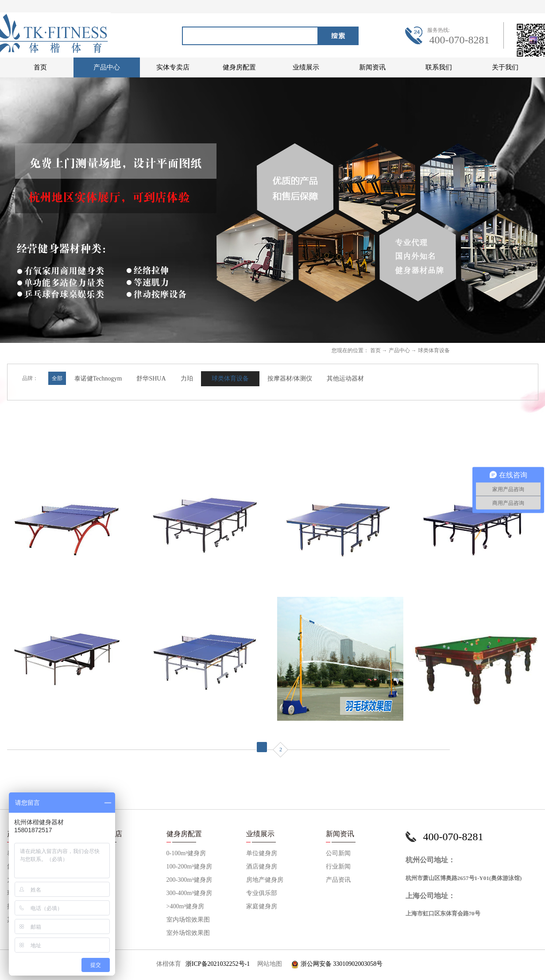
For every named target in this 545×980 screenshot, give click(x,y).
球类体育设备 (434, 350)
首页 (40, 67)
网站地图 (268, 964)
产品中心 (399, 350)
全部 (57, 378)
